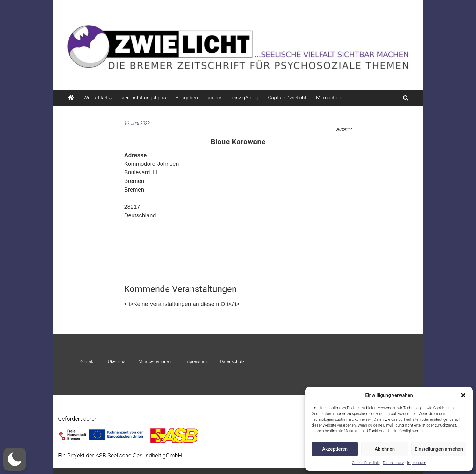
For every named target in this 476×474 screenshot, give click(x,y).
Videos (215, 98)
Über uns (116, 361)
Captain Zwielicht (287, 98)
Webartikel (95, 98)
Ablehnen (385, 449)
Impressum (417, 463)
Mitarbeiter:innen (155, 361)
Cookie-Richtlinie (366, 463)
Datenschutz (393, 463)
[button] (463, 395)
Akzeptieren (335, 449)
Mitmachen (329, 98)
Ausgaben (187, 98)
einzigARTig (245, 98)
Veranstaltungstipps (144, 98)
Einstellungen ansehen (439, 449)
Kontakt (87, 361)
